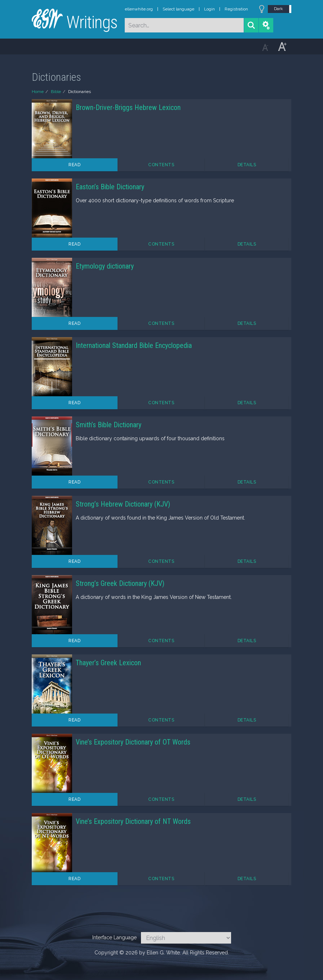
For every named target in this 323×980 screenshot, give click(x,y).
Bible (56, 92)
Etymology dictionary (105, 266)
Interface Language (114, 937)
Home (38, 92)
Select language (178, 9)
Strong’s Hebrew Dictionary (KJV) (123, 504)
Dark (278, 9)
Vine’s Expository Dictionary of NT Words (133, 821)
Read (74, 165)
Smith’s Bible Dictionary (109, 425)
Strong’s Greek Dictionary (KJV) (120, 583)
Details (247, 165)
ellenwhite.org (139, 9)
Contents (161, 165)
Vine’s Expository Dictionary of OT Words (133, 742)
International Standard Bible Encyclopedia (134, 345)
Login (209, 9)
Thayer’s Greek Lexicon (108, 663)
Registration (236, 9)
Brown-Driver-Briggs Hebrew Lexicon (128, 107)
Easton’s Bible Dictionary (110, 187)
